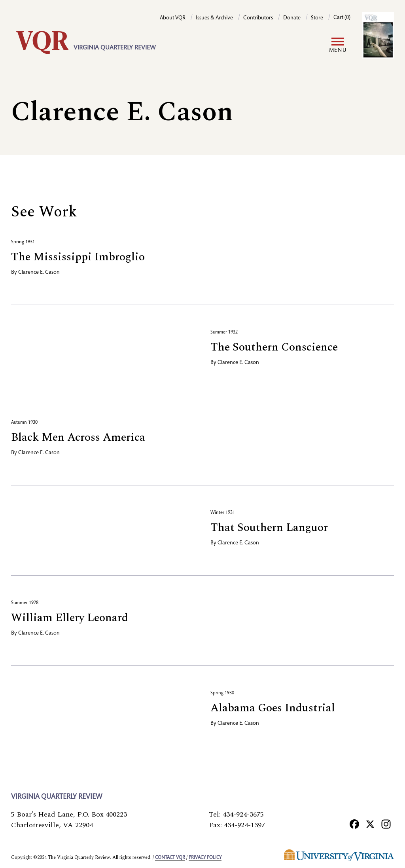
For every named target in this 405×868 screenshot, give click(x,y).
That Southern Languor (269, 528)
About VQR (173, 18)
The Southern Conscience (274, 347)
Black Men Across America (78, 437)
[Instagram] (386, 824)
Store (317, 18)
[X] (370, 824)
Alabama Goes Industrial (273, 708)
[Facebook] (354, 824)
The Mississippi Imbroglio (78, 257)
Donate (292, 18)
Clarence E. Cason (39, 273)
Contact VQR (170, 858)
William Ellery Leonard (70, 618)
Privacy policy (205, 858)
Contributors (258, 18)
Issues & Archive (214, 18)
